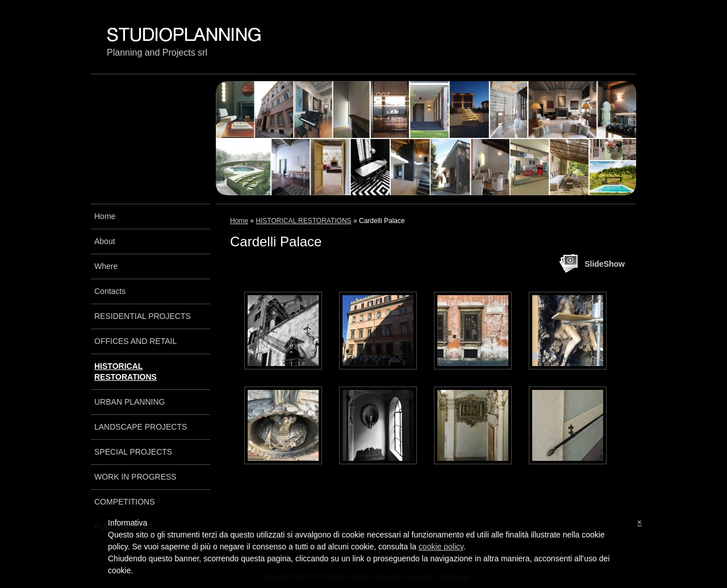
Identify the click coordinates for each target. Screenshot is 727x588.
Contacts (110, 291)
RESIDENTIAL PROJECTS (143, 316)
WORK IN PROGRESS (135, 477)
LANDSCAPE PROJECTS (141, 427)
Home (239, 221)
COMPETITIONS (125, 502)
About (105, 241)
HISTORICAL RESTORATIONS (303, 221)
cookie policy (441, 547)
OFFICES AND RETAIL (135, 341)
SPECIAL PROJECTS (133, 452)
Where (106, 266)
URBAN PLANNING (129, 402)
